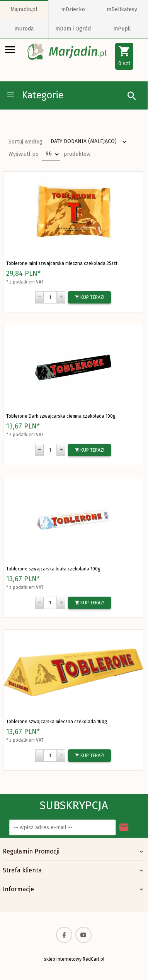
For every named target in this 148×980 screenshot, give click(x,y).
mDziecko (73, 9)
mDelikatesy (122, 9)
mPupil (122, 29)
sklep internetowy (63, 959)
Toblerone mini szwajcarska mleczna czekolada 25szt (62, 263)
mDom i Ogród (73, 29)
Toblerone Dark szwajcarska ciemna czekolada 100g (61, 416)
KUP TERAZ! (89, 297)
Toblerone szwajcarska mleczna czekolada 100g (57, 722)
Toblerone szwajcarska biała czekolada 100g (53, 569)
